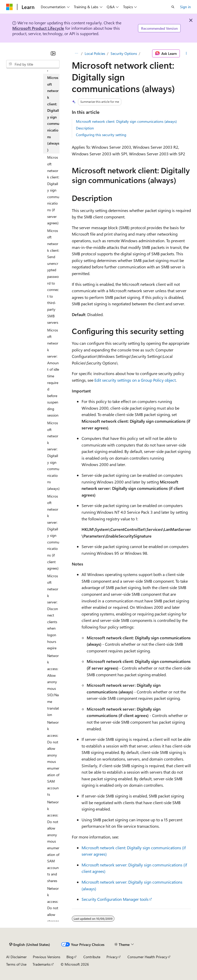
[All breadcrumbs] (76, 54)
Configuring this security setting (101, 135)
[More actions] (186, 54)
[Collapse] (53, 53)
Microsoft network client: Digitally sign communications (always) (126, 121)
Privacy (112, 957)
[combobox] (33, 64)
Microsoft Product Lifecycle (38, 28)
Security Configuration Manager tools (115, 899)
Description (85, 128)
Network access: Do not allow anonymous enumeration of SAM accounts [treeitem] (53, 758)
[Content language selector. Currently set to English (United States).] (30, 944)
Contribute (92, 957)
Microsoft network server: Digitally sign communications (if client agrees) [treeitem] (53, 532)
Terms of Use (16, 964)
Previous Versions (47, 957)
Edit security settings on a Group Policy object (135, 380)
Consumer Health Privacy (147, 957)
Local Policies (95, 53)
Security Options (124, 53)
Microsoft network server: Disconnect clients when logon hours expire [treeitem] (53, 612)
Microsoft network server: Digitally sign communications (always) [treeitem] (53, 456)
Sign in (185, 7)
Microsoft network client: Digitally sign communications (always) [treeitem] (53, 114)
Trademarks (42, 964)
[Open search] (173, 7)
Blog (70, 957)
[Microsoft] (9, 7)
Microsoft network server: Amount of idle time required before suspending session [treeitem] (53, 373)
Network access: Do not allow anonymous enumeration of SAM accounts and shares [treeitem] (53, 841)
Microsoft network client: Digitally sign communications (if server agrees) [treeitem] (53, 190)
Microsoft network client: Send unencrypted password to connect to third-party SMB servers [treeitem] (53, 276)
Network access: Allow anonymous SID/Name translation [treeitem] (53, 685)
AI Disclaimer (16, 957)
